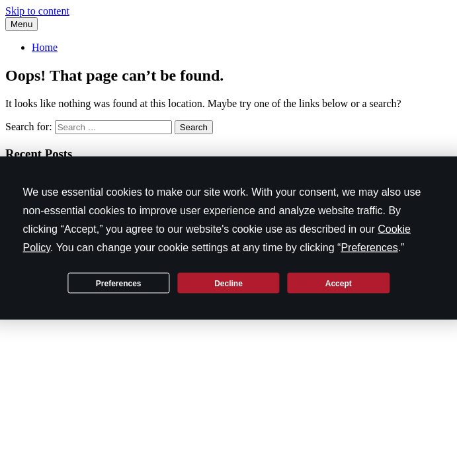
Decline (228, 283)
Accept (339, 283)
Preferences (119, 283)
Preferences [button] (369, 248)
